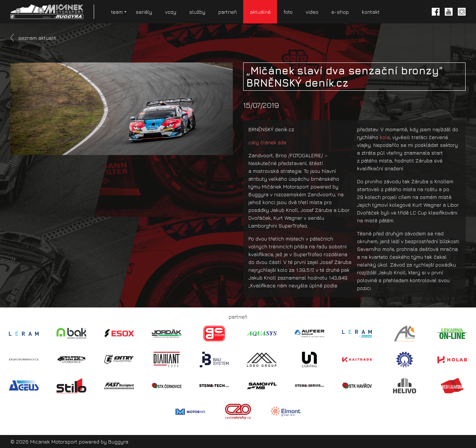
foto (288, 12)
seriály (144, 12)
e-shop (340, 12)
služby (197, 12)
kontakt (371, 12)
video (312, 12)
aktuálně (260, 12)
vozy (171, 12)
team (117, 12)
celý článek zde (267, 142)
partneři (228, 12)
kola (385, 137)
